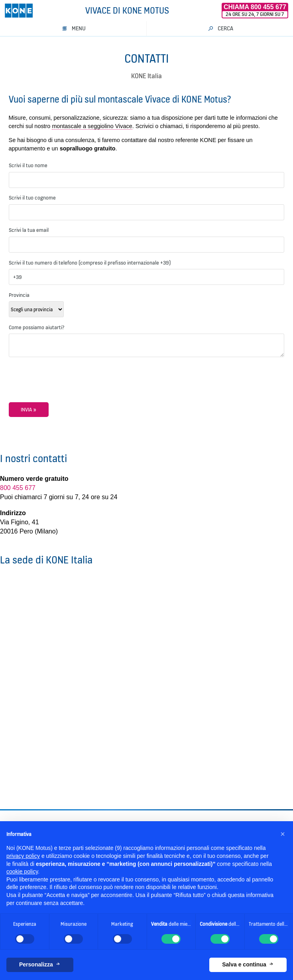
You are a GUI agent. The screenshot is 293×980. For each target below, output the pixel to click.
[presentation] (69, 387)
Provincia (19, 295)
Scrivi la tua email (29, 230)
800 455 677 (18, 488)
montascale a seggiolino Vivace (92, 126)
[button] (283, 834)
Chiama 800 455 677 (255, 7)
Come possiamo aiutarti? (36, 327)
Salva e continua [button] (244, 964)
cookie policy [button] (22, 871)
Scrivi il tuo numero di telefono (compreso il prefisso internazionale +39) (90, 263)
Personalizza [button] (36, 964)
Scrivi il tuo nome (28, 165)
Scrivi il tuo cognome (32, 198)
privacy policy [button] (23, 856)
